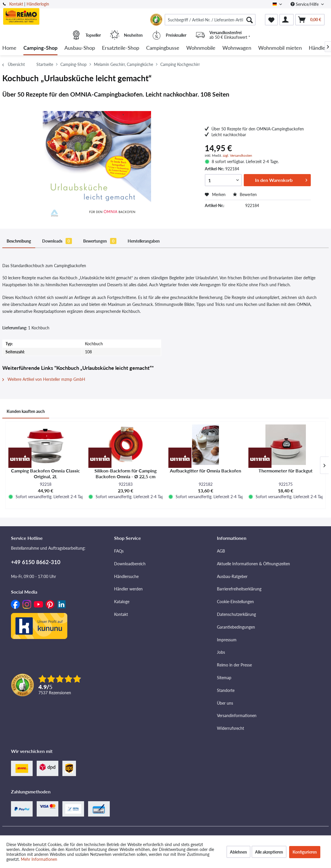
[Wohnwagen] (237, 48)
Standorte (226, 690)
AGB (221, 551)
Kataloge (122, 602)
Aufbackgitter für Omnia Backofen (206, 471)
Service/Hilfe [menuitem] (305, 4)
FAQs (119, 551)
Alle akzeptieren (269, 852)
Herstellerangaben (144, 241)
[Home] (9, 48)
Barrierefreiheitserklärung (239, 589)
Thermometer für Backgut (286, 471)
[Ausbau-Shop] (80, 48)
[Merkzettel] (271, 20)
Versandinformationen (237, 715)
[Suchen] (250, 20)
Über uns (225, 703)
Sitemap (224, 678)
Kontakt (16, 4)
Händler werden (128, 589)
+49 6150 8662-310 (36, 562)
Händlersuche (126, 576)
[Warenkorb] (310, 20)
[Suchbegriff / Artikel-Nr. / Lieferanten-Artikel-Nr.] (210, 20)
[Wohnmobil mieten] (280, 48)
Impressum (227, 640)
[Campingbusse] (163, 48)
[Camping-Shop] (40, 48)
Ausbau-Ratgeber (232, 576)
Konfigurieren (305, 852)
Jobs (221, 652)
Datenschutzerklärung (236, 614)
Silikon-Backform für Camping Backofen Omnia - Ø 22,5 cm (125, 473)
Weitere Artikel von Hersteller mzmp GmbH (44, 379)
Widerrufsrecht (230, 728)
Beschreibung (19, 241)
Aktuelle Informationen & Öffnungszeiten (253, 564)
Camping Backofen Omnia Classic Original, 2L (45, 473)
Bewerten (245, 194)
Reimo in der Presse (234, 665)
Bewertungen (100, 241)
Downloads (57, 241)
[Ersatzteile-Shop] (121, 48)
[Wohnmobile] (201, 48)
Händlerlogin (38, 4)
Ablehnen (238, 852)
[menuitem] (210, 20)
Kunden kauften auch (26, 411)
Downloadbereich (130, 564)
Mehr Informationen (39, 859)
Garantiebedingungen (236, 627)
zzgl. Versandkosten (237, 155)
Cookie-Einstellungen (235, 602)
